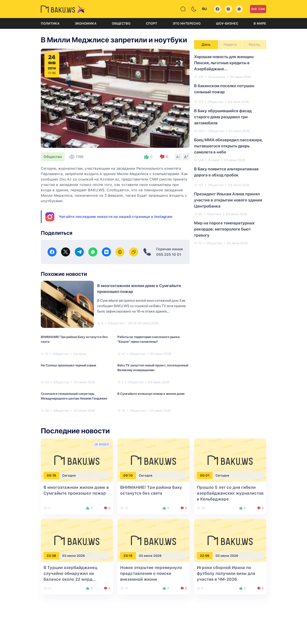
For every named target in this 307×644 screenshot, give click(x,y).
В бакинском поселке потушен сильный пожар (224, 89)
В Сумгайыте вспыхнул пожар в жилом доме (151, 394)
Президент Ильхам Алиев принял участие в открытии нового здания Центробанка (228, 200)
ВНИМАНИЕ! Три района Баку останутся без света (74, 339)
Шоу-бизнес (227, 23)
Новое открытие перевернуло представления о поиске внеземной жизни (151, 573)
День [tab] (206, 45)
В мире (260, 23)
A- (178, 157)
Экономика (86, 23)
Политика (50, 23)
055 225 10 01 (169, 255)
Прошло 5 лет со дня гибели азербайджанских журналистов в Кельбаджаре (230, 493)
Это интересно (187, 23)
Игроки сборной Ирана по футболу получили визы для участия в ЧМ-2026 (226, 573)
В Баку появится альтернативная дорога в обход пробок (226, 172)
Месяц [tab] (254, 45)
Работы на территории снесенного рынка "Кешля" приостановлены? (149, 339)
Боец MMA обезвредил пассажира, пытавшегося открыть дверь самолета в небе (228, 146)
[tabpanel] (230, 150)
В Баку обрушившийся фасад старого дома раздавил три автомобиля (223, 117)
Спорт (151, 23)
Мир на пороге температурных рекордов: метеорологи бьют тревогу (224, 229)
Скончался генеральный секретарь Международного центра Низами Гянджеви (74, 396)
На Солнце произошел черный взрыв (69, 365)
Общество (121, 23)
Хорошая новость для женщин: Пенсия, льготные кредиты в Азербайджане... (224, 63)
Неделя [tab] (230, 45)
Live (258, 9)
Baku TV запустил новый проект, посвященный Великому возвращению (153, 368)
